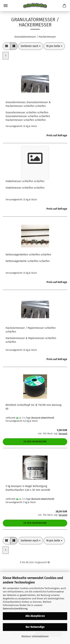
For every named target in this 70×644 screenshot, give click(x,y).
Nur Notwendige (35, 627)
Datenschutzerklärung (15, 609)
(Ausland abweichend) (43, 418)
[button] (7, 46)
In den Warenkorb (35, 442)
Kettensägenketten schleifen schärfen (28, 255)
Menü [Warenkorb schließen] (6, 6)
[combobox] (31, 46)
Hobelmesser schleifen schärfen (25, 181)
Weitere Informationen (35, 636)
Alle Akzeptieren (35, 616)
